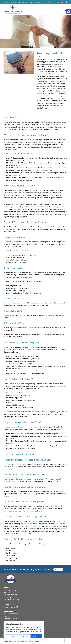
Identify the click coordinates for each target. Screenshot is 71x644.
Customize (12, 636)
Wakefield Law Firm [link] (16, 641)
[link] (69, 12)
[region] (24, 631)
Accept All (36, 636)
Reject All (24, 636)
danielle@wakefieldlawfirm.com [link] (42, 2)
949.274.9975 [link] (25, 2)
